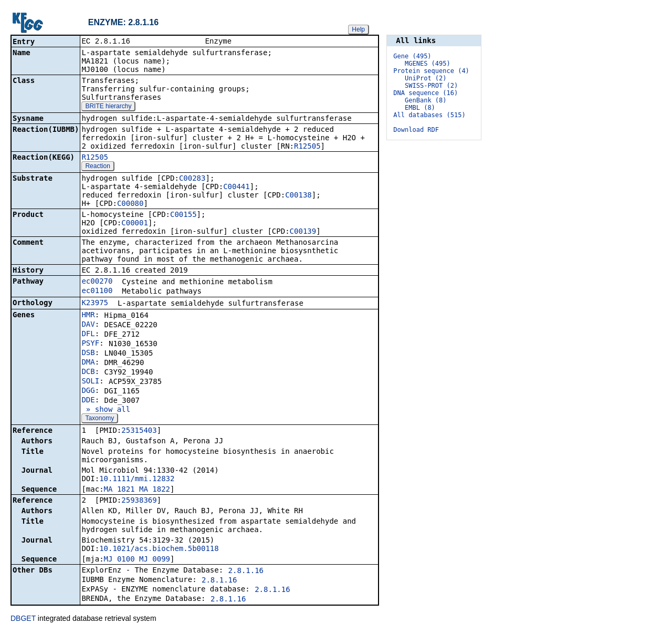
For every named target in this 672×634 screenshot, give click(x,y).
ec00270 (97, 282)
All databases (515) (429, 115)
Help (358, 29)
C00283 (192, 179)
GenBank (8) (426, 100)
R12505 (307, 147)
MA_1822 (155, 490)
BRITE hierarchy (108, 107)
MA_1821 (119, 490)
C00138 (298, 196)
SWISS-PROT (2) (431, 86)
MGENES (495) (428, 64)
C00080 (130, 204)
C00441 (237, 188)
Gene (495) (412, 56)
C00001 (135, 224)
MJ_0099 (155, 560)
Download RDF (416, 130)
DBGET (23, 619)
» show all (106, 410)
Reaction (97, 167)
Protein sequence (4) (431, 71)
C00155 (183, 215)
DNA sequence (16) (426, 93)
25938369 (139, 501)
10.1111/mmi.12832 (137, 480)
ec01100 (97, 292)
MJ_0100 (119, 560)
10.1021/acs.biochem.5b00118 (159, 549)
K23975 (95, 304)
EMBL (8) (420, 108)
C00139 (303, 232)
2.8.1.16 (246, 571)
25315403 (139, 431)
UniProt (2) (426, 78)
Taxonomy (99, 419)
